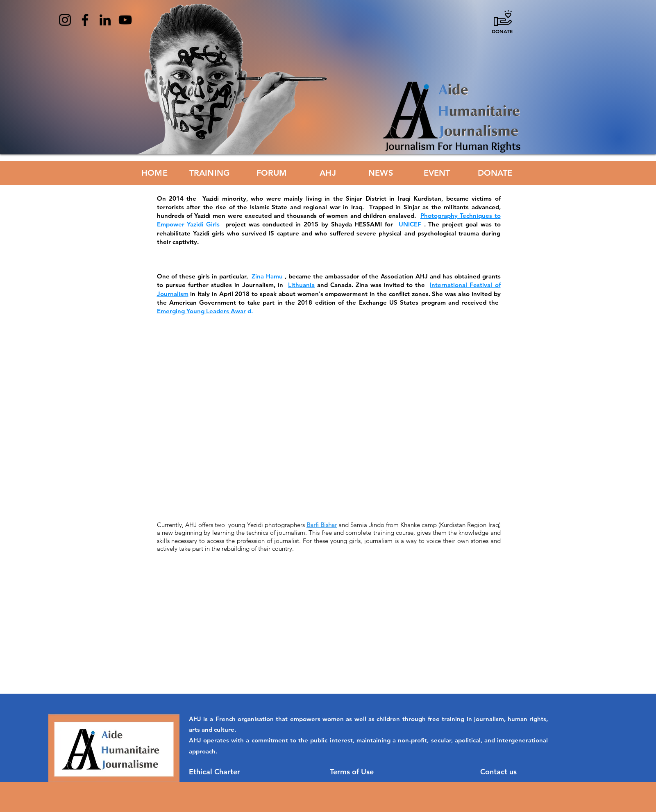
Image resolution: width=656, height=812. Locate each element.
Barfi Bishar (322, 525)
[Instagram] (65, 20)
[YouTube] (125, 20)
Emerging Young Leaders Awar (201, 311)
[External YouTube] (336, 408)
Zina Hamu (267, 276)
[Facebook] (85, 20)
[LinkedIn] (105, 20)
